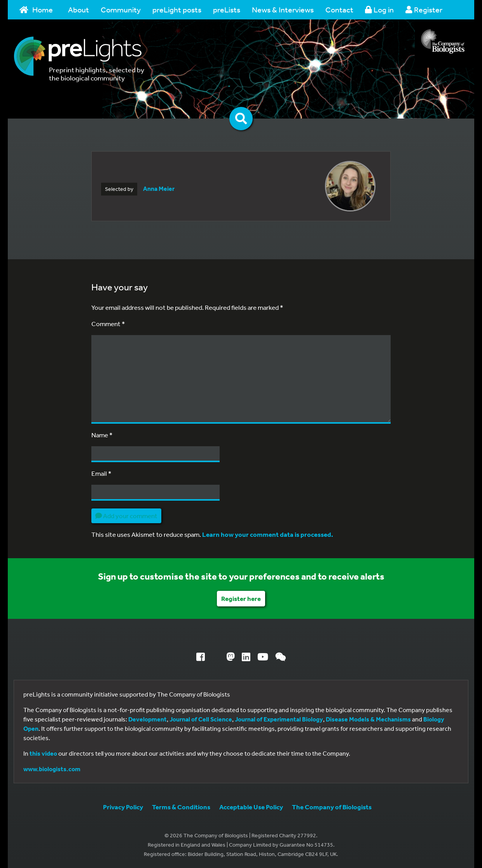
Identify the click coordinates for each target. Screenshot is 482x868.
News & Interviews (283, 10)
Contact (339, 10)
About (79, 10)
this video (43, 753)
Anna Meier (159, 189)
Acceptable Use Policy (251, 807)
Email (101, 473)
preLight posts (177, 10)
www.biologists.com (52, 769)
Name (102, 435)
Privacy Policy (123, 807)
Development (148, 719)
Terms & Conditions (181, 807)
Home (36, 10)
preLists (227, 10)
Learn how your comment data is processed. (268, 534)
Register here (241, 598)
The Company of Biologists (332, 807)
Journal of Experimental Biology (279, 719)
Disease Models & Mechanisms (368, 719)
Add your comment (126, 516)
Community (121, 10)
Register (424, 10)
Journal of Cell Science (201, 719)
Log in (379, 10)
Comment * (108, 324)
